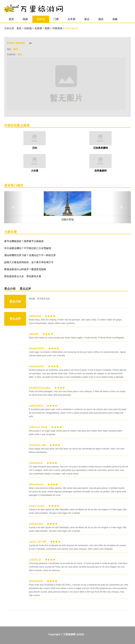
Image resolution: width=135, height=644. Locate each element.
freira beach (72, 28)
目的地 (41, 19)
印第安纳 (58, 28)
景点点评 (25, 289)
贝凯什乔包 (67, 220)
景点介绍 (10, 289)
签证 (87, 19)
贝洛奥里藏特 (101, 148)
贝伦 (35, 148)
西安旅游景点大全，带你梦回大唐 (23, 276)
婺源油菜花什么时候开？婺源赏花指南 (25, 269)
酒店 (101, 19)
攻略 (115, 19)
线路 (25, 19)
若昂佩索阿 (101, 171)
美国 (47, 28)
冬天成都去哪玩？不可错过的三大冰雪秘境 (28, 248)
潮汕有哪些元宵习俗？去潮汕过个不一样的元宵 (30, 255)
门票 (56, 19)
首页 (11, 19)
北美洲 (38, 28)
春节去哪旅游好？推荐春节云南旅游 (24, 241)
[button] (14, 207)
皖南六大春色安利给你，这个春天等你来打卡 (29, 262)
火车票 (71, 19)
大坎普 (35, 171)
